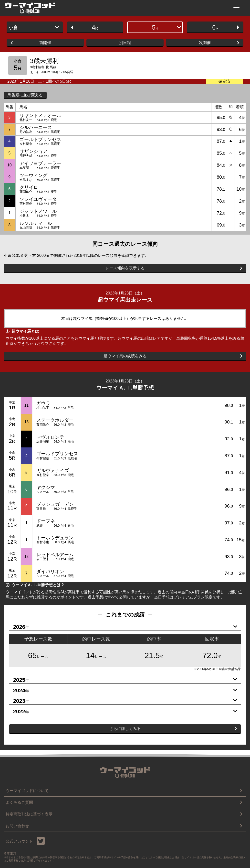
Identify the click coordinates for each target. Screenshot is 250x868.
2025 (123, 680)
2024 (123, 691)
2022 (123, 712)
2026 (123, 627)
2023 (123, 701)
